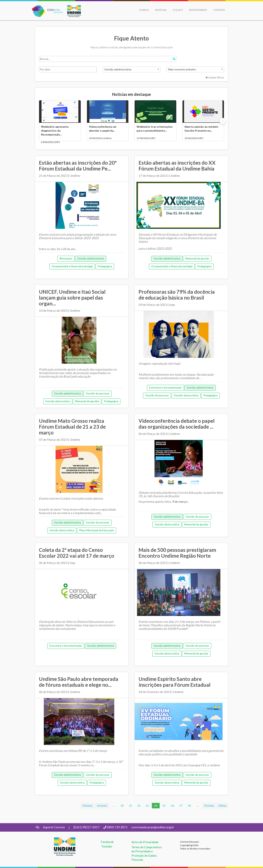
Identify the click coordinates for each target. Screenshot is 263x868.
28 (189, 806)
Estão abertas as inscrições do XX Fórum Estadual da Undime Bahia (177, 166)
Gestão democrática (58, 401)
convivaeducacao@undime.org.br (153, 827)
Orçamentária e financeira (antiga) (72, 266)
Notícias (161, 10)
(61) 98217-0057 (88, 827)
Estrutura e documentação (165, 387)
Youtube (107, 846)
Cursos (144, 10)
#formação (66, 258)
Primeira (87, 806)
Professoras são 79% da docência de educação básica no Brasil (177, 295)
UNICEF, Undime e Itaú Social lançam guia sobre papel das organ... (72, 298)
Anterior (102, 806)
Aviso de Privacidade (145, 842)
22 (139, 806)
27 (181, 806)
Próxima (209, 806)
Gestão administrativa (91, 258)
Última (222, 806)
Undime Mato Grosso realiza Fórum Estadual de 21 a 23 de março (72, 427)
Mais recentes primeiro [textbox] (182, 69)
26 (173, 806)
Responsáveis (198, 10)
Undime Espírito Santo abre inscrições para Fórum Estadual (174, 682)
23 (147, 806)
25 (164, 806)
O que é (178, 10)
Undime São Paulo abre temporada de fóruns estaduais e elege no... (79, 682)
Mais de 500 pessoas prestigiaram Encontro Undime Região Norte (177, 553)
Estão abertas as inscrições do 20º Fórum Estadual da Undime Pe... (78, 166)
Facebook (107, 842)
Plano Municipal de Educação (97, 530)
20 (122, 806)
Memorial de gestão (197, 258)
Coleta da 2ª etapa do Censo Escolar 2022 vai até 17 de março (76, 553)
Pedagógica (105, 266)
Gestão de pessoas (98, 393)
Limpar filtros (215, 77)
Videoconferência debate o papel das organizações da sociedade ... (177, 424)
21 (131, 806)
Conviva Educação (46, 7)
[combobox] (131, 69)
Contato (219, 10)
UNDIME (60, 839)
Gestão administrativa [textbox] (118, 69)
